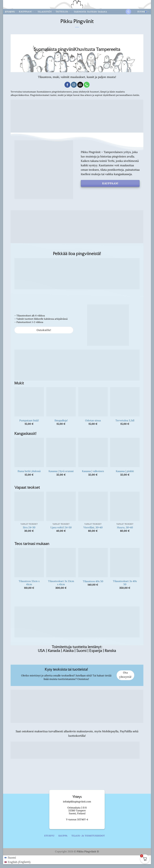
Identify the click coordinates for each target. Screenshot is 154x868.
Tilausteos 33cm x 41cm (29, 583)
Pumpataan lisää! (29, 420)
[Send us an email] (80, 85)
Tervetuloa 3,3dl (125, 420)
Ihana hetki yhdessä (29, 471)
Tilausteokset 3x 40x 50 (125, 583)
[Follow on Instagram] (74, 85)
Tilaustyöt (45, 12)
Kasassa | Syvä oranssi (61, 471)
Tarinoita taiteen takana (90, 12)
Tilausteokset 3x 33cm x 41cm (61, 583)
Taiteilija (63, 12)
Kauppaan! (26, 12)
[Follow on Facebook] (67, 85)
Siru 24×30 (29, 527)
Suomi (143, 12)
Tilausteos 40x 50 (93, 581)
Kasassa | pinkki (125, 471)
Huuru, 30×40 (125, 527)
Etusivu (10, 12)
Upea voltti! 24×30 (61, 527)
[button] (128, 12)
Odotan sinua (93, 420)
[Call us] (87, 85)
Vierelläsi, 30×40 (93, 527)
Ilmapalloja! (61, 420)
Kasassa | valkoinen (93, 471)
